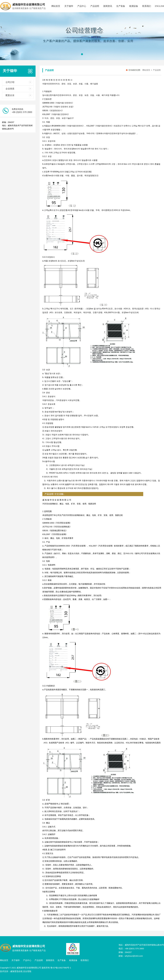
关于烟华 (69, 6)
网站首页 (56, 6)
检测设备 (134, 6)
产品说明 (95, 6)
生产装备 (121, 6)
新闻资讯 (108, 6)
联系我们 (147, 6)
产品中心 (82, 6)
